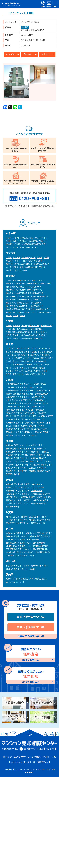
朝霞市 (17, 371)
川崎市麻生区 (12, 290)
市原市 (36, 332)
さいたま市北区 (28, 348)
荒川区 (16, 248)
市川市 (43, 332)
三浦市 (9, 280)
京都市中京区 (12, 487)
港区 (37, 244)
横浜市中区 (36, 290)
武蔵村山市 (28, 264)
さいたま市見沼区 (13, 358)
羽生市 (38, 371)
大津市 (9, 517)
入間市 (9, 361)
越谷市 (21, 374)
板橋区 (9, 244)
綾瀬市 (40, 312)
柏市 (30, 335)
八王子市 (17, 258)
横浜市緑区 (25, 303)
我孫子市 (17, 335)
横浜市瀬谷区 (24, 300)
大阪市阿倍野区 (38, 397)
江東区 (24, 244)
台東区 (44, 238)
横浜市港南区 (12, 300)
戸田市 (29, 368)
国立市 (33, 258)
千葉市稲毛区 (46, 326)
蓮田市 (9, 374)
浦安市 (43, 335)
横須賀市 (22, 309)
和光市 (30, 364)
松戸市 (24, 335)
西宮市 (24, 455)
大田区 (22, 241)
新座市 (43, 368)
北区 (30, 238)
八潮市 (28, 361)
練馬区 (9, 248)
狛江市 (9, 267)
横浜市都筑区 (12, 306)
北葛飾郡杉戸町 (38, 361)
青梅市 (24, 270)
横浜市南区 (27, 293)
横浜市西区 (35, 303)
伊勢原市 (27, 280)
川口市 (9, 368)
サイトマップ (16, 762)
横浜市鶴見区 (12, 309)
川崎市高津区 (34, 287)
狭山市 (31, 371)
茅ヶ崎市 (48, 312)
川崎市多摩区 (32, 284)
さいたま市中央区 (13, 348)
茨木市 (24, 419)
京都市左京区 (37, 484)
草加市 (44, 371)
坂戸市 (36, 364)
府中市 (17, 261)
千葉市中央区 (34, 326)
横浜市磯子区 (36, 300)
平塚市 (21, 290)
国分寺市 (25, 258)
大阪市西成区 (40, 400)
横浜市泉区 (32, 296)
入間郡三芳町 (18, 361)
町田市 (16, 267)
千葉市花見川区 (35, 329)
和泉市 (9, 426)
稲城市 (29, 267)
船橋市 (24, 339)
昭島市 (31, 261)
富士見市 (44, 364)
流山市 (36, 335)
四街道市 (29, 332)
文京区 (29, 241)
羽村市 (43, 267)
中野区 (24, 238)
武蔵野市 (37, 264)
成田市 (9, 335)
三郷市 (35, 358)
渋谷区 (31, 244)
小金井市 (10, 261)
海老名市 (31, 309)
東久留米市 (40, 261)
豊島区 (29, 248)
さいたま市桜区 (44, 352)
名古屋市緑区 (12, 582)
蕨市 (15, 374)
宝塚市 (9, 461)
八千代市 (17, 326)
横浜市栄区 (21, 296)
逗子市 (16, 316)
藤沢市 (9, 316)
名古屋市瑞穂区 (40, 579)
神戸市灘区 (24, 445)
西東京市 (10, 270)
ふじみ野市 (27, 358)
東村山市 (18, 264)
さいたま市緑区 (28, 355)
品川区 (9, 241)
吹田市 (24, 416)
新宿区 (36, 241)
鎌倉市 (22, 316)
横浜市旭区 (11, 296)
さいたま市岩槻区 (29, 352)
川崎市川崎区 (12, 287)
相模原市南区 (12, 312)
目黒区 (43, 244)
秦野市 (33, 312)
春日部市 (10, 371)
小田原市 (10, 284)
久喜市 (49, 358)
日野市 (24, 261)
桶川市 (24, 371)
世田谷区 (10, 238)
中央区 (17, 238)
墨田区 (16, 241)
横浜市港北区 (43, 296)
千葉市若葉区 (12, 332)
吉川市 (23, 364)
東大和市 (10, 264)
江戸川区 (17, 244)
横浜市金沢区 (24, 306)
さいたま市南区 (43, 348)
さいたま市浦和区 (13, 355)
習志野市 (17, 339)
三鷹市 (9, 258)
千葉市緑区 (11, 329)
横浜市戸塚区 (38, 293)
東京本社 (30, 617)
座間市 (28, 290)
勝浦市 (24, 326)
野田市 (31, 339)
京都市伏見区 (37, 491)
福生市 (22, 267)
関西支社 (30, 627)
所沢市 (36, 368)
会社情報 (28, 762)
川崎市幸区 (23, 287)
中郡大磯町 (17, 280)
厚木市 (35, 280)
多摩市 (40, 258)
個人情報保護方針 (41, 762)
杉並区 (43, 241)
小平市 (46, 258)
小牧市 (22, 582)
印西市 (21, 332)
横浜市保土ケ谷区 (13, 293)
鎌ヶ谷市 (39, 339)
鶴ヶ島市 (42, 374)
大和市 (41, 280)
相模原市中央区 (42, 309)
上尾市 (42, 358)
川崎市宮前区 (45, 284)
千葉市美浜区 (22, 329)
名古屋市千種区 (12, 579)
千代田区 (37, 238)
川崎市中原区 (20, 284)
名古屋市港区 (26, 579)
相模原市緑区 (24, 312)
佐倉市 (9, 326)
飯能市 (27, 374)
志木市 (22, 368)
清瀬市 (45, 264)
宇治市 (16, 497)
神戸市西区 (36, 452)
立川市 (36, 267)
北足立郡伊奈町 (12, 364)
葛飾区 (22, 248)
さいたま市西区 (43, 355)
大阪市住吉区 (12, 400)
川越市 (16, 368)
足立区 (36, 248)
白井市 (9, 339)
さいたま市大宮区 (13, 352)
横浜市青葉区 (36, 306)
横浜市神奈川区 (12, 303)
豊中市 (9, 416)
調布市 (17, 270)
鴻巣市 (34, 374)
